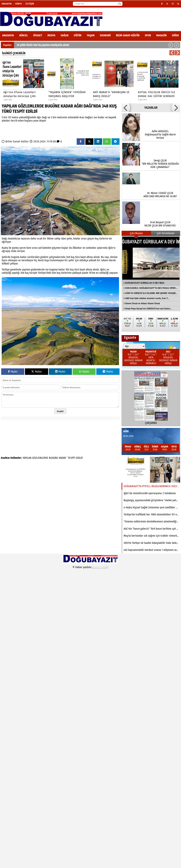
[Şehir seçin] (134, 346)
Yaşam (91, 35)
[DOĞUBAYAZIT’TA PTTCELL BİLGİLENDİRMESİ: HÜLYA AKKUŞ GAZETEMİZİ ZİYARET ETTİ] (151, 470)
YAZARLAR (151, 108)
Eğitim (78, 35)
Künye (19, 4)
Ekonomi (105, 35)
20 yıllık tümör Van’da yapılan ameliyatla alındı (43, 45)
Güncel (23, 35)
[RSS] (178, 4)
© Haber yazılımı (90, 567)
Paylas (13, 372)
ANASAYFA (8, 35)
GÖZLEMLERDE (40, 458)
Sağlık (65, 35)
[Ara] (120, 4)
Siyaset (38, 35)
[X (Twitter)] (167, 4)
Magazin (161, 35)
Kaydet (60, 411)
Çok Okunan (136, 233)
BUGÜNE (53, 458)
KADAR (62, 458)
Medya (51, 35)
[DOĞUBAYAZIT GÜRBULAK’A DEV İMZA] (151, 258)
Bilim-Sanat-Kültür (128, 35)
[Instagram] (173, 4)
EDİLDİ (79, 458)
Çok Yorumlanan (166, 233)
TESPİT (71, 458)
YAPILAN (27, 458)
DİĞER (175, 35)
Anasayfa (7, 4)
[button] (171, 45)
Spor (148, 35)
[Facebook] (162, 4)
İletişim (30, 4)
